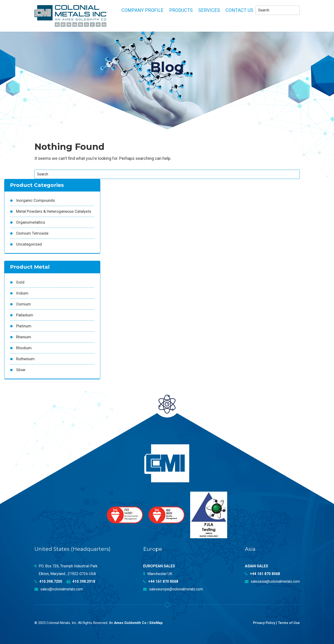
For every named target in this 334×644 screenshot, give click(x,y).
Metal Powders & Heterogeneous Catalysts (54, 211)
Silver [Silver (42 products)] (21, 370)
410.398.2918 (81, 581)
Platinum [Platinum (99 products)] (24, 326)
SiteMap (156, 623)
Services (209, 10)
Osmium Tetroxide (32, 233)
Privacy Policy (263, 623)
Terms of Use (289, 623)
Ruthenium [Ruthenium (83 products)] (25, 359)
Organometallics (31, 222)
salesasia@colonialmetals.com (272, 581)
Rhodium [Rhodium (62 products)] (24, 348)
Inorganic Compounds (35, 200)
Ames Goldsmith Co (130, 623)
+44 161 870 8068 (161, 581)
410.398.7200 (48, 581)
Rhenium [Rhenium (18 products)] (24, 337)
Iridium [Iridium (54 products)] (22, 293)
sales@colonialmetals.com (59, 589)
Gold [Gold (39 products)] (20, 282)
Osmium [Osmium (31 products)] (24, 304)
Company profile (143, 10)
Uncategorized (29, 244)
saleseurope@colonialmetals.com (174, 589)
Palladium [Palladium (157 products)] (25, 315)
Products (181, 10)
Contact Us (239, 10)
